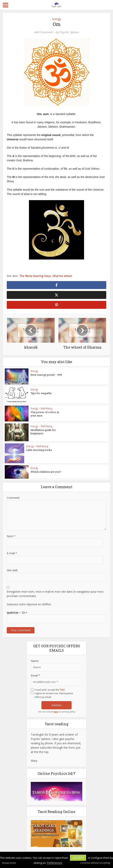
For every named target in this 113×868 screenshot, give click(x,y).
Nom (11, 536)
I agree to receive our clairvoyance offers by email (54, 695)
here (56, 712)
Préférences (55, 863)
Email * (35, 675)
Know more (9, 863)
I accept (78, 858)
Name (35, 661)
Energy (56, 19)
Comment (13, 498)
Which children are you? (46, 472)
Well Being (46, 408)
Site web (12, 570)
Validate (56, 705)
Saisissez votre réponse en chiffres (29, 604)
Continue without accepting (95, 863)
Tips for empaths (41, 393)
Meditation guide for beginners (43, 432)
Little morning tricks (39, 450)
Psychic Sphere (69, 32)
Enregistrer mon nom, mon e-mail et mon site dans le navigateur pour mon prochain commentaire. (55, 594)
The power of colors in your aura (45, 414)
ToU (62, 690)
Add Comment (44, 32)
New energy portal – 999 (46, 375)
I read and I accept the (49, 690)
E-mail (12, 553)
